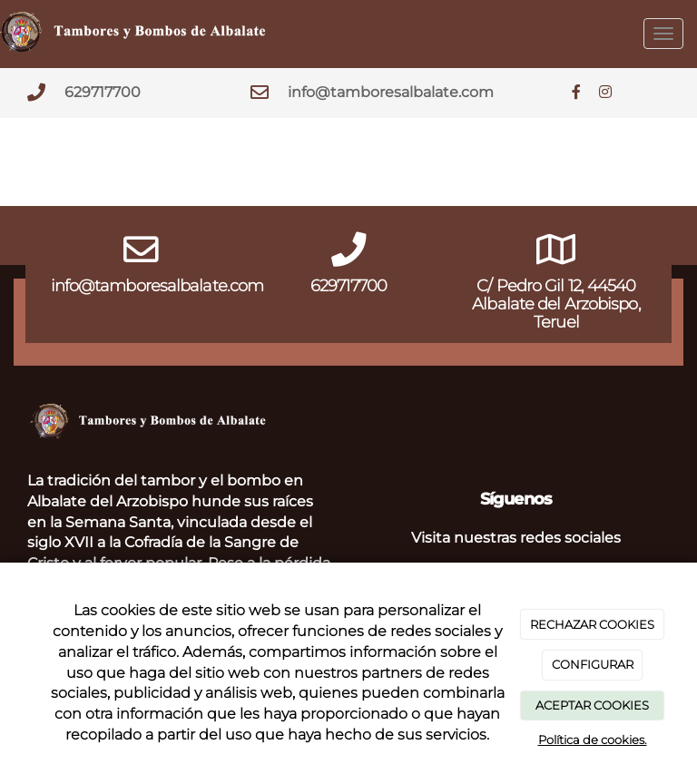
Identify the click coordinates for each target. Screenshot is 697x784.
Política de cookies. (593, 740)
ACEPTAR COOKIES (592, 705)
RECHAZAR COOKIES (592, 624)
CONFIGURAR (593, 664)
